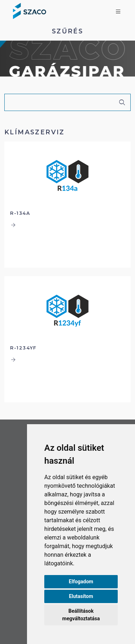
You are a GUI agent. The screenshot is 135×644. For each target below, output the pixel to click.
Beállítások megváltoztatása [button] (81, 615)
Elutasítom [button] (81, 596)
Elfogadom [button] (81, 582)
